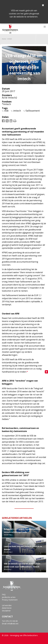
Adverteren (7, 608)
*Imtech (6, 104)
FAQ (4, 595)
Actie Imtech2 (9, 98)
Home (4, 39)
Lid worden (7, 605)
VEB (6, 111)
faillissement (33, 111)
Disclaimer (6, 611)
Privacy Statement (10, 600)
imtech (17, 111)
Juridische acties (9, 597)
